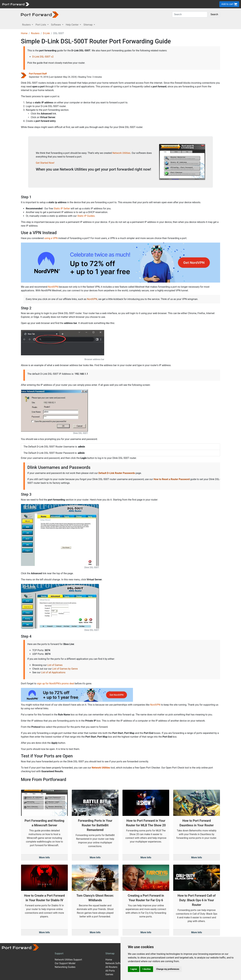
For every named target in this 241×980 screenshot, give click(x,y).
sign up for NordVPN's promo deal (55, 684)
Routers (35, 33)
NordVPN (53, 287)
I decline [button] (147, 969)
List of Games (55, 665)
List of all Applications (53, 672)
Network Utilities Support (68, 960)
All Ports (110, 971)
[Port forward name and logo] (16, 4)
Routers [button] (27, 25)
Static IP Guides (86, 216)
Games (109, 974)
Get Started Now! (45, 163)
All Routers (111, 967)
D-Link (46, 33)
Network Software (115, 963)
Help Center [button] (73, 25)
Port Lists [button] (41, 25)
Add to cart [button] (229, 4)
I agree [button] (134, 969)
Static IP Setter (62, 209)
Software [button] (56, 25)
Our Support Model (65, 963)
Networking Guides (65, 967)
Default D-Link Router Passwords (117, 473)
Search (214, 14)
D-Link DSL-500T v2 (43, 57)
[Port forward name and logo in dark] (40, 14)
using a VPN (51, 238)
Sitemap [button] (88, 25)
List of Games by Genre (65, 669)
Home (24, 33)
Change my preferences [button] (168, 969)
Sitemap (110, 953)
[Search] (190, 14)
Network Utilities (121, 153)
